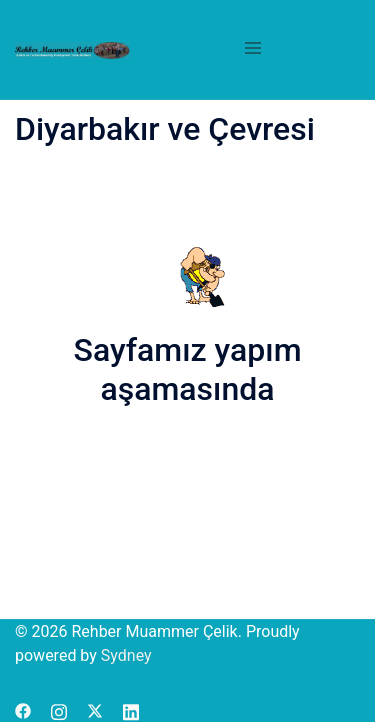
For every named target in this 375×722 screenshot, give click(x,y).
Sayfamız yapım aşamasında (188, 369)
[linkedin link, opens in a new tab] (131, 709)
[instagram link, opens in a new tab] (59, 709)
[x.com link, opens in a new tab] (95, 709)
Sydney (126, 655)
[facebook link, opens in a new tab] (23, 709)
